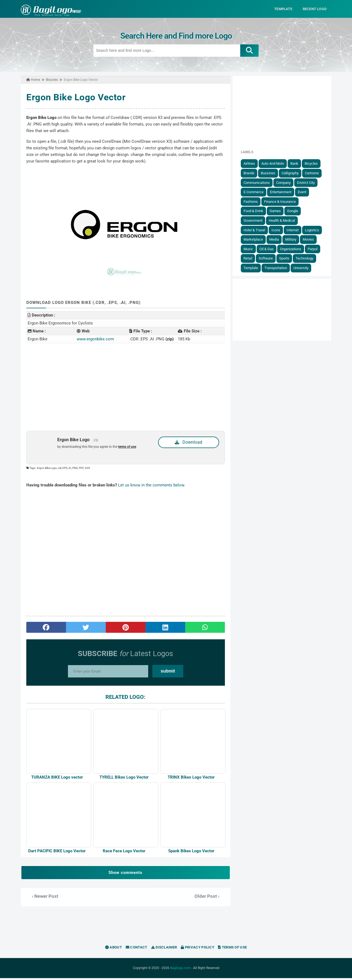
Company (286, 182)
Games (278, 211)
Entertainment (283, 192)
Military (293, 239)
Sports (287, 258)
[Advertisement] (125, 387)
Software (268, 258)
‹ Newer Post (43, 898)
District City (308, 182)
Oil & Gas (269, 249)
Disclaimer (164, 949)
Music (251, 249)
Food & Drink (256, 211)
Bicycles (314, 163)
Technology (307, 258)
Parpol (315, 249)
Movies (311, 239)
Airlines (252, 163)
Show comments (125, 874)
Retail (250, 258)
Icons (278, 230)
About (114, 949)
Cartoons (314, 173)
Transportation (278, 268)
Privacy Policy (198, 949)
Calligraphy (293, 173)
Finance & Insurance (282, 201)
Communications (259, 182)
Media (277, 239)
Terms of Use (232, 949)
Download (189, 442)
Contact (137, 949)
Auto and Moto (275, 163)
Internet (295, 230)
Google (295, 211)
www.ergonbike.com (94, 339)
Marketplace (256, 239)
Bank (297, 163)
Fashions (253, 201)
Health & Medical (284, 220)
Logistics (314, 230)
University (303, 268)
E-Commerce (256, 192)
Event (304, 192)
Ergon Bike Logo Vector (74, 97)
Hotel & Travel (257, 230)
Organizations (293, 249)
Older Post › (208, 898)
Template (253, 268)
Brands (251, 173)
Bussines (271, 173)
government (255, 220)
